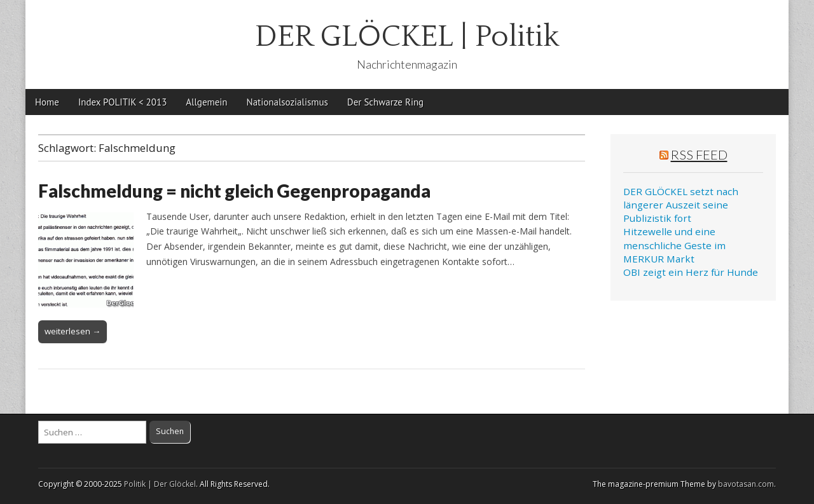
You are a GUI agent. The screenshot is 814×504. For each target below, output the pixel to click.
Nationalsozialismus (287, 102)
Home (47, 102)
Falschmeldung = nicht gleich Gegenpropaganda (234, 191)
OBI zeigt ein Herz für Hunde (691, 272)
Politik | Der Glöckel (160, 484)
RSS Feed (699, 154)
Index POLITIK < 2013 (122, 102)
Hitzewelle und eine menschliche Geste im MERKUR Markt (674, 245)
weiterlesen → (72, 331)
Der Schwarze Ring (385, 102)
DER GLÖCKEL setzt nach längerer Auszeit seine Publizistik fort (681, 205)
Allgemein (206, 102)
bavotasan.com (746, 484)
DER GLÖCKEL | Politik (407, 37)
